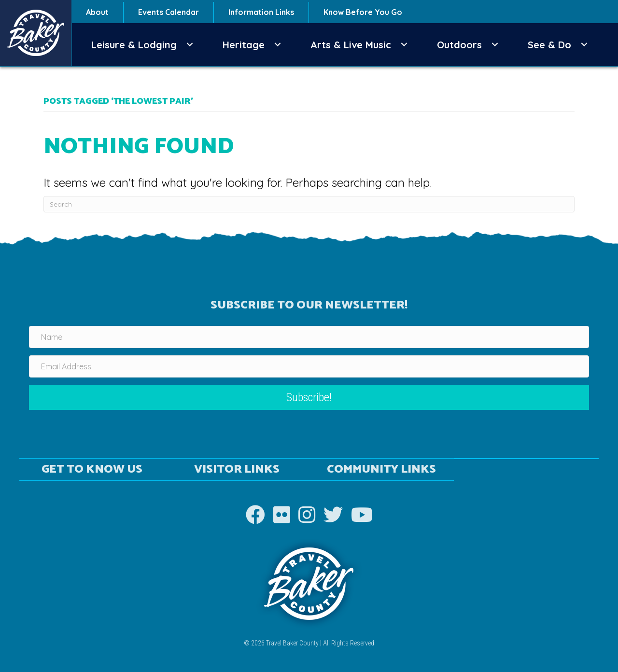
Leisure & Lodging (134, 45)
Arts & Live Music (351, 45)
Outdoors (459, 45)
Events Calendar (169, 12)
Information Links (261, 12)
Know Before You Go (363, 12)
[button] (190, 45)
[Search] (309, 204)
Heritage (244, 45)
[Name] (309, 337)
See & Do (549, 45)
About (97, 12)
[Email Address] (309, 366)
